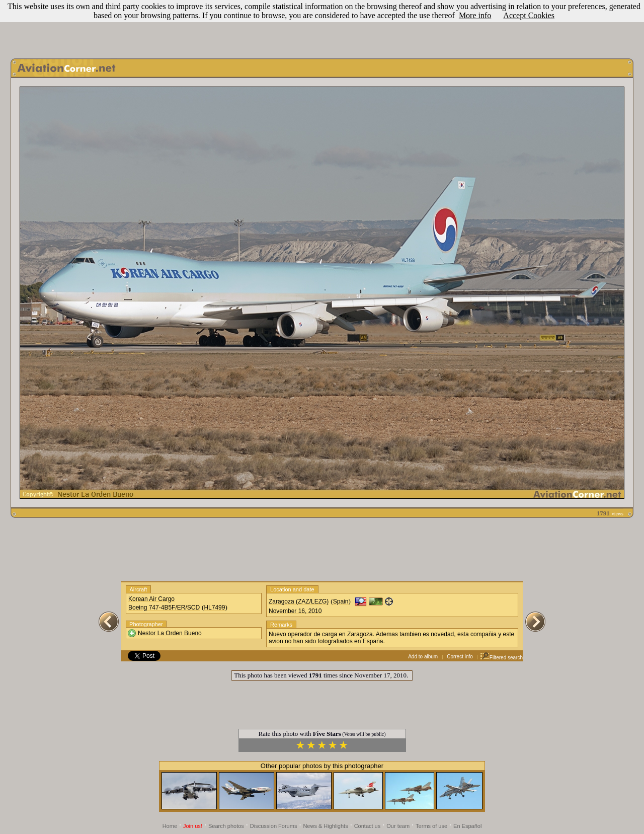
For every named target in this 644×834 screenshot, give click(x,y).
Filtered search (501, 658)
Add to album (423, 657)
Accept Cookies (529, 15)
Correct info (460, 657)
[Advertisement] (322, 27)
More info (475, 15)
